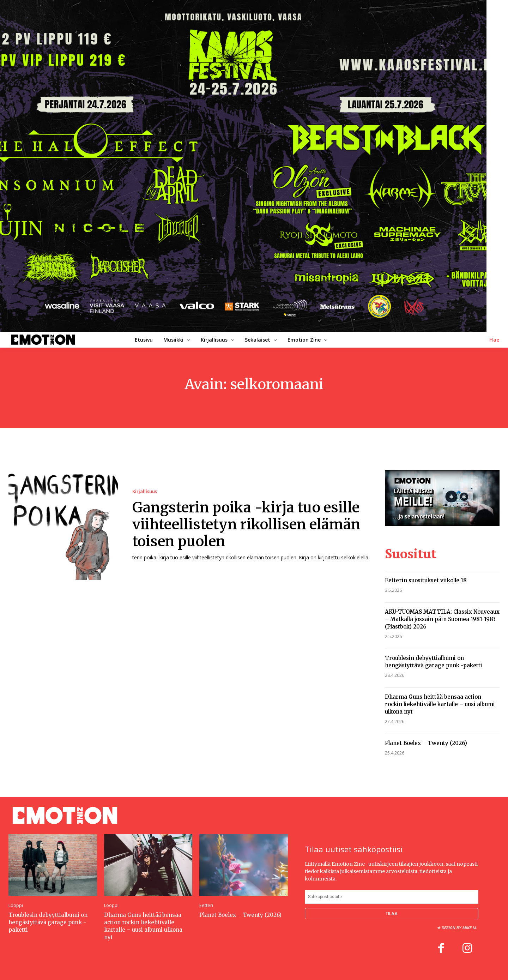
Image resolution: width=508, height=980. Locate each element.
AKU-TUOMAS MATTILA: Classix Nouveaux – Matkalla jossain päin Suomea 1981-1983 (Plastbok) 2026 (442, 619)
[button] (494, 340)
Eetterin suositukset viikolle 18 (426, 580)
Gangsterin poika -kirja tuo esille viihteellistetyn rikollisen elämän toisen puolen (246, 524)
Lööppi (16, 905)
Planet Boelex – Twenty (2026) (426, 743)
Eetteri (206, 905)
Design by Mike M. (459, 928)
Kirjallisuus (145, 491)
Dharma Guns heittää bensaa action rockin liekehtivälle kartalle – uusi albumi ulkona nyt (440, 704)
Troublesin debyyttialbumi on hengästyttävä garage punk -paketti (48, 922)
